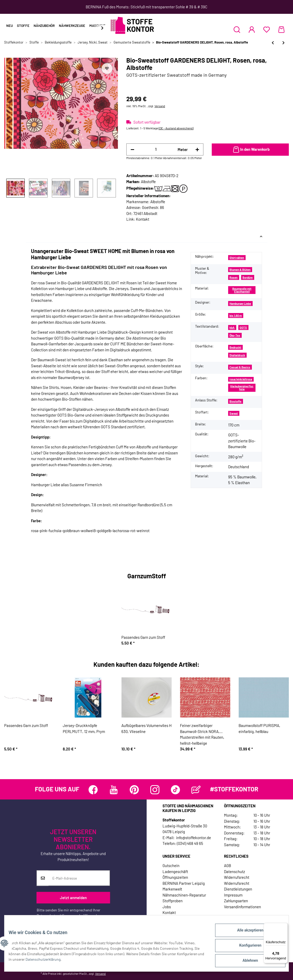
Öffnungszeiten (175, 877)
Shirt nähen (237, 258)
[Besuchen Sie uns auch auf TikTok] (175, 790)
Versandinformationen (242, 907)
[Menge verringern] (132, 150)
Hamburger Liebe (240, 303)
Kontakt (143, 219)
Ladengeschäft (175, 871)
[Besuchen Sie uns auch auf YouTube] (114, 790)
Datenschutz (235, 871)
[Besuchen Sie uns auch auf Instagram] (155, 790)
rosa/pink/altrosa (241, 379)
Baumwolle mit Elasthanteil (242, 290)
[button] (237, 29)
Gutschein (171, 865)
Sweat (234, 413)
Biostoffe (235, 401)
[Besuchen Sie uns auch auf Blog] (196, 790)
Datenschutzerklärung (54, 916)
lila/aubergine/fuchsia (242, 388)
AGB (227, 865)
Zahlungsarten (236, 901)
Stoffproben (173, 901)
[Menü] (285, 926)
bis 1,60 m (236, 315)
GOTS (243, 327)
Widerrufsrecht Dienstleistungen (238, 886)
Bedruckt (235, 347)
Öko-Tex (235, 335)
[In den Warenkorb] (250, 150)
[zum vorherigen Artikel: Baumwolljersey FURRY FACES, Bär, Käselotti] (273, 43)
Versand (160, 106)
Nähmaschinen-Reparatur (184, 895)
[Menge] (156, 149)
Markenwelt (172, 889)
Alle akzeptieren (246, 934)
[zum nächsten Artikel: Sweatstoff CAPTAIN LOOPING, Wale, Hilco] (283, 43)
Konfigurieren (246, 948)
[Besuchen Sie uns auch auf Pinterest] (134, 790)
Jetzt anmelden (73, 898)
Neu (10, 26)
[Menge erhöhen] (197, 150)
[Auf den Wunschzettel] (107, 69)
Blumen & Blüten (240, 270)
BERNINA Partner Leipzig (184, 883)
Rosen (233, 277)
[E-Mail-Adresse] (79, 878)
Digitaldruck (237, 355)
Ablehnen (246, 961)
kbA (232, 327)
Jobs (167, 907)
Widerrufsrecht (237, 877)
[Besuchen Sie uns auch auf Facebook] (93, 790)
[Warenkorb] (281, 29)
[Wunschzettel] (267, 29)
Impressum (233, 895)
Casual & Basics (240, 367)
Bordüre (248, 277)
